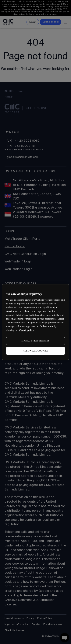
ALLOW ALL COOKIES (36, 351)
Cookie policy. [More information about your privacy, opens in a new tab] (27, 330)
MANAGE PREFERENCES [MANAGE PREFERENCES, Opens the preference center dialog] (35, 341)
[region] (35, 322)
